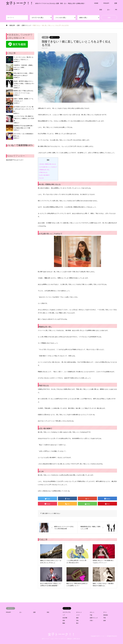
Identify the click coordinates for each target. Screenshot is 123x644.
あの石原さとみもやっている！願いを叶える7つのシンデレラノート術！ (24, 109)
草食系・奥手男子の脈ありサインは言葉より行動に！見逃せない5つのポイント (24, 83)
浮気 (77, 621)
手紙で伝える (43, 172)
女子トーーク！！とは (47, 639)
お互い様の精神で (44, 175)
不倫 (91, 615)
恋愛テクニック (55, 37)
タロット (92, 612)
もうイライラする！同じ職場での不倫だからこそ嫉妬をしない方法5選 (24, 118)
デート (105, 612)
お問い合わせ (77, 639)
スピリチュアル (67, 612)
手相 (104, 618)
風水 (77, 623)
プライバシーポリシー (60, 639)
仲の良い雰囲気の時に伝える (47, 164)
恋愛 (116, 3)
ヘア (64, 615)
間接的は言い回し (44, 170)
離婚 (64, 623)
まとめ (41, 178)
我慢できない (57, 513)
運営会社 (70, 639)
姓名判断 (65, 618)
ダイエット (79, 612)
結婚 (104, 621)
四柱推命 (106, 615)
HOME (96, 3)
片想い (91, 621)
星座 (64, 621)
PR (116, 10)
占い (109, 10)
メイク (78, 615)
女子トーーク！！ (61, 634)
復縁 (77, 618)
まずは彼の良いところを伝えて (48, 167)
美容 (101, 10)
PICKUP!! (106, 3)
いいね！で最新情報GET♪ (20, 145)
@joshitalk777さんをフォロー (15, 160)
